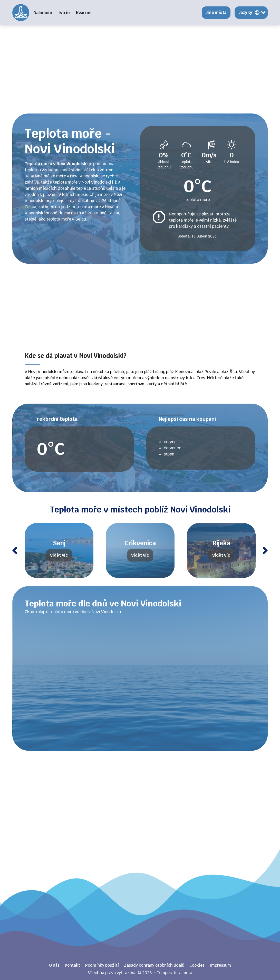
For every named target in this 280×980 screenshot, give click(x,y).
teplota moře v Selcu (66, 219)
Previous (15, 550)
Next (265, 550)
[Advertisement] (140, 69)
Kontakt (72, 965)
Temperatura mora (21, 13)
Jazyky (245, 12)
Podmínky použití (102, 965)
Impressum (220, 965)
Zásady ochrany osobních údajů (154, 965)
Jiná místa (216, 12)
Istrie (64, 13)
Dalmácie (43, 13)
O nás (54, 965)
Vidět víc (59, 555)
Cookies (197, 965)
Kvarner (84, 13)
